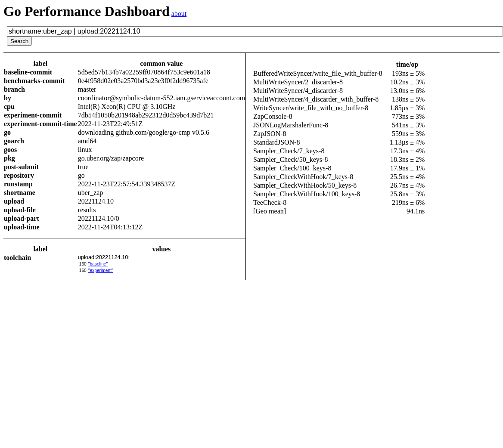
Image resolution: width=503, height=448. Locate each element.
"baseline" (98, 264)
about (179, 14)
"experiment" (101, 270)
